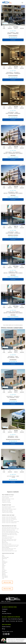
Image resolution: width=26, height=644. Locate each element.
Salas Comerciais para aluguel (9, 509)
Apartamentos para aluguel (8, 507)
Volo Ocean (13, 155)
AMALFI (4, 566)
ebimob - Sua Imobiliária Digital (12, 619)
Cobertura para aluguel (7, 512)
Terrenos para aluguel (7, 511)
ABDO (3, 556)
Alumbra (4, 563)
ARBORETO (5, 536)
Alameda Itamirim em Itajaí (8, 530)
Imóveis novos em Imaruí (8, 520)
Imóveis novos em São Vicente (9, 517)
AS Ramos (4, 570)
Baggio (4, 571)
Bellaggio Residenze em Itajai (9, 540)
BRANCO (4, 575)
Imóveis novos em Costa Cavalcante (11, 521)
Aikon (3, 561)
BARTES (4, 574)
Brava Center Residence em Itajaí (10, 546)
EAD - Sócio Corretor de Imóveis (12, 621)
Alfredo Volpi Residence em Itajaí (10, 531)
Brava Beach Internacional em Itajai (10, 545)
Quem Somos (6, 627)
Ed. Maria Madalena (13, 36)
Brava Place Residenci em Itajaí (9, 551)
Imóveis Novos (7, 613)
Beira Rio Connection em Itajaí (9, 539)
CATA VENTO (5, 577)
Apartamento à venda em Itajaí (9, 533)
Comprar (5, 609)
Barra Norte (5, 572)
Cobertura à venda (6, 502)
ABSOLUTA (4, 559)
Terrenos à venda (6, 501)
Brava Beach (5, 576)
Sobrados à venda (6, 500)
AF (3, 560)
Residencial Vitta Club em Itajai (13, 439)
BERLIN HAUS (5, 543)
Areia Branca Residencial (8, 537)
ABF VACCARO (5, 557)
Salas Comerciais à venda (8, 499)
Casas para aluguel (7, 508)
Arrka (3, 569)
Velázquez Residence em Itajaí (9, 528)
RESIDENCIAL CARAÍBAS (13, 235)
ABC (3, 555)
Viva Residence (13, 360)
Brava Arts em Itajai (7, 544)
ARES (3, 568)
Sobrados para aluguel (7, 510)
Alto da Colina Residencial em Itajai (11, 532)
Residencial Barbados (13, 76)
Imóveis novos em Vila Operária (9, 519)
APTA (3, 567)
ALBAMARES (5, 562)
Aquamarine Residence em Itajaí (10, 535)
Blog (4, 629)
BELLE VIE (4, 542)
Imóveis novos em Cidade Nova (9, 523)
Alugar (4, 611)
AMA (3, 564)
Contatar (13, 40)
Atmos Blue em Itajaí (7, 538)
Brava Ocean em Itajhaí (8, 550)
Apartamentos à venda (7, 497)
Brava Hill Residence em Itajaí (9, 549)
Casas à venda (6, 498)
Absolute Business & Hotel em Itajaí (10, 529)
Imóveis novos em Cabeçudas (9, 518)
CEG (3, 578)
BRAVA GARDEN (6, 547)
